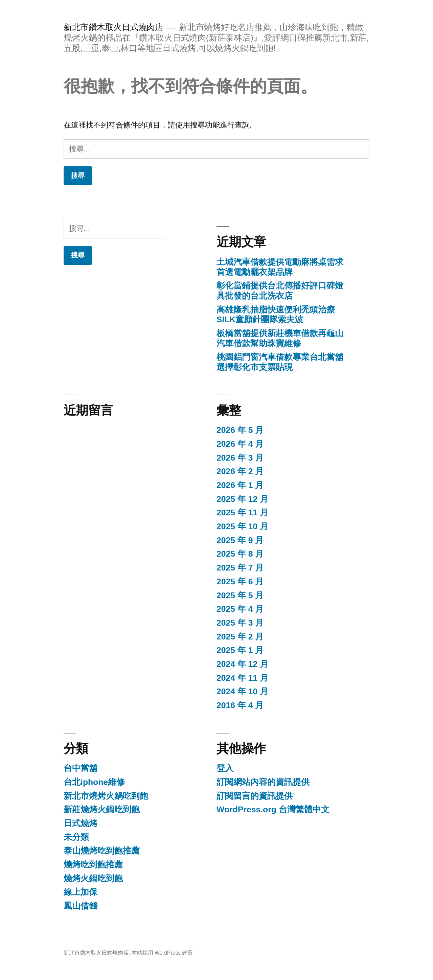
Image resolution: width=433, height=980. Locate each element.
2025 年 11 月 (242, 512)
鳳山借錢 (81, 906)
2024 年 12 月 (242, 664)
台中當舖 (81, 768)
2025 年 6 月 (240, 581)
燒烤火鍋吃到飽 (93, 878)
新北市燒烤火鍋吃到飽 (106, 796)
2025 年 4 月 (240, 609)
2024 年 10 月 (242, 691)
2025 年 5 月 (240, 595)
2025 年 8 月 (240, 554)
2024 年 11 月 (242, 678)
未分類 (76, 837)
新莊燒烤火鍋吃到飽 (102, 809)
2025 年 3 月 (240, 623)
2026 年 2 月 (240, 471)
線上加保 (81, 892)
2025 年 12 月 (242, 499)
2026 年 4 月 (240, 444)
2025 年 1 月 (240, 650)
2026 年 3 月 (240, 458)
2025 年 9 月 (240, 540)
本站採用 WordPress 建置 (162, 953)
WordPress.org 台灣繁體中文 (273, 809)
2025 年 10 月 (242, 526)
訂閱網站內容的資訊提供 (263, 782)
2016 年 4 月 (240, 705)
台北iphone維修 (94, 782)
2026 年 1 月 (240, 485)
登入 (225, 768)
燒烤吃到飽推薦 (93, 865)
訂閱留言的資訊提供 (255, 796)
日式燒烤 (81, 823)
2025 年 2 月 (240, 637)
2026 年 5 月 (240, 430)
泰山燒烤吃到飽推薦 (102, 851)
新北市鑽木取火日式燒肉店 (113, 27)
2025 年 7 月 (240, 568)
